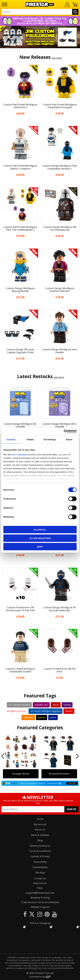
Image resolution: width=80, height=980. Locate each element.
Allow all (40, 530)
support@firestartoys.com (40, 893)
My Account (40, 824)
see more (57, 58)
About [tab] (69, 439)
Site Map (40, 873)
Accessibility (40, 862)
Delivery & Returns (40, 846)
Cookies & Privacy (40, 856)
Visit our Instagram (40, 923)
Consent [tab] (11, 439)
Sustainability (40, 867)
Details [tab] (30, 439)
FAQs (40, 888)
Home (40, 819)
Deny (40, 547)
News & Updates (40, 835)
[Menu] (4, 4)
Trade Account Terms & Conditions (40, 902)
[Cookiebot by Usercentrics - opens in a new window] (64, 431)
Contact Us (40, 878)
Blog (40, 840)
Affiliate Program (40, 907)
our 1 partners (20, 454)
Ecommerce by (40, 977)
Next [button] (77, 756)
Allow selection (40, 538)
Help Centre (40, 883)
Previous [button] (3, 756)
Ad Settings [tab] (50, 439)
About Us (40, 830)
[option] (40, 37)
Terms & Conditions (40, 851)
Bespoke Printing (40, 898)
